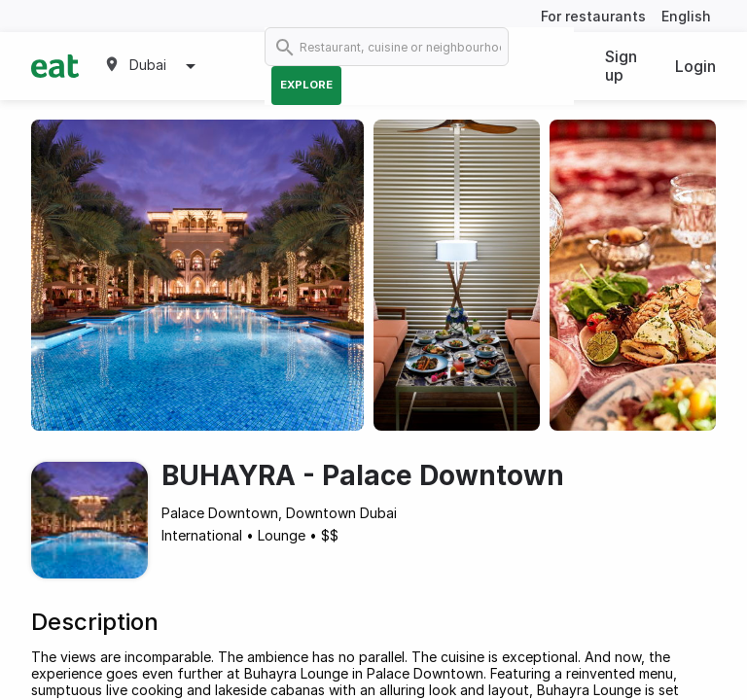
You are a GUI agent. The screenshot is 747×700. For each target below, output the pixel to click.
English (686, 16)
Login (695, 66)
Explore (306, 85)
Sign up (621, 66)
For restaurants (593, 16)
